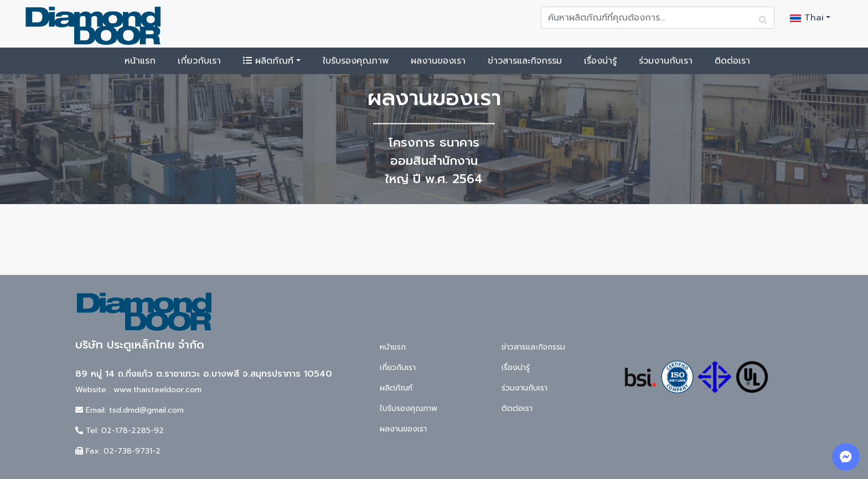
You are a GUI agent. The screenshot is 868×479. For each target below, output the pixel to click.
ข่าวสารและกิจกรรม (525, 61)
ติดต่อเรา (732, 61)
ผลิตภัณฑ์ (268, 61)
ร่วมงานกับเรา (666, 61)
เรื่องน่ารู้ (600, 61)
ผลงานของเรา (438, 61)
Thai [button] (807, 18)
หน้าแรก (140, 61)
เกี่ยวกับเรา (199, 61)
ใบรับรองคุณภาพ (356, 61)
